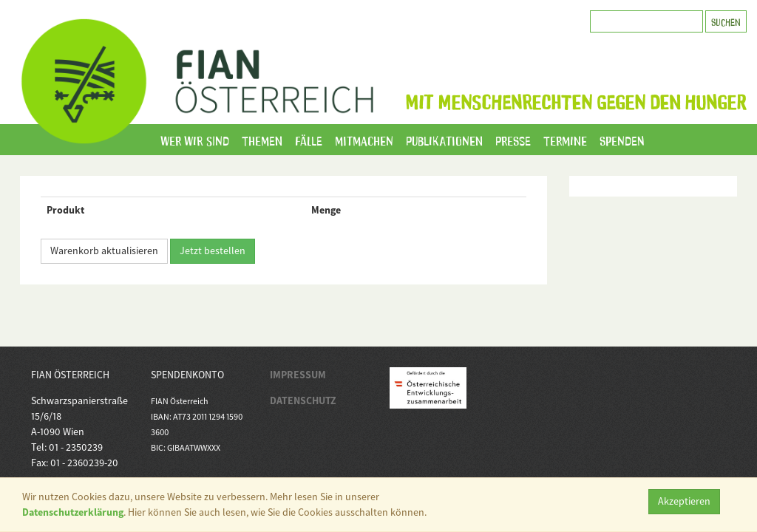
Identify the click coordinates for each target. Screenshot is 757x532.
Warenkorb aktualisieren (104, 250)
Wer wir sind (195, 140)
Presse (513, 140)
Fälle (309, 140)
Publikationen (444, 140)
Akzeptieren (684, 501)
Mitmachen (364, 140)
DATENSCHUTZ (303, 400)
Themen (262, 140)
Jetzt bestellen (213, 250)
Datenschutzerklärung (73, 512)
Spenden (622, 140)
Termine (565, 140)
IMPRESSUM (298, 375)
